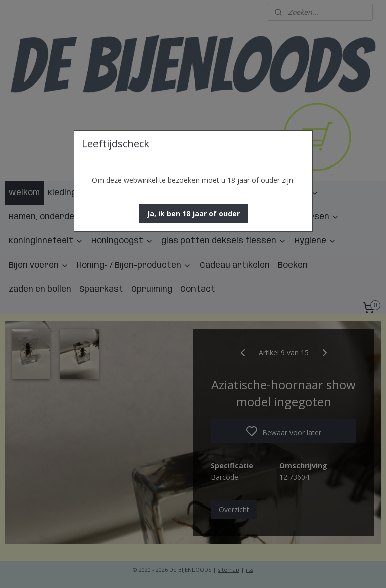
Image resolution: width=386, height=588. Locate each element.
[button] (194, 214)
